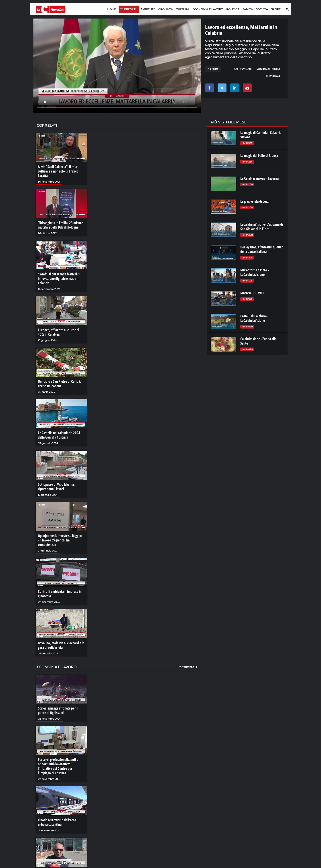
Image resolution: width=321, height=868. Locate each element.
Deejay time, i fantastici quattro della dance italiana (262, 249)
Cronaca (166, 9)
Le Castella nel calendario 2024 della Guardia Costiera (59, 435)
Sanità (248, 9)
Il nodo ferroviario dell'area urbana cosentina (57, 822)
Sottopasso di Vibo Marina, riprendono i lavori (56, 487)
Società (262, 9)
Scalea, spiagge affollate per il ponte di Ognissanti (58, 710)
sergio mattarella (268, 69)
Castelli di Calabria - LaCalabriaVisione (254, 318)
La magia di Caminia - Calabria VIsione (261, 135)
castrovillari (243, 69)
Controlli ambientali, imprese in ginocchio (60, 594)
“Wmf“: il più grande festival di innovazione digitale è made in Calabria (59, 279)
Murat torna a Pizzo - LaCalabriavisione (255, 272)
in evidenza (273, 76)
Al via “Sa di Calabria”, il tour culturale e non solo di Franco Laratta (58, 171)
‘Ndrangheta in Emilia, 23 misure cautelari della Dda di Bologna (60, 225)
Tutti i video (189, 667)
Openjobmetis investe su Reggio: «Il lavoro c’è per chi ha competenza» (60, 540)
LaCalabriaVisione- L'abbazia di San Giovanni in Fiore (262, 227)
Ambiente (148, 9)
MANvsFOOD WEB (252, 293)
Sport (276, 9)
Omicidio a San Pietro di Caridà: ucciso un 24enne (59, 384)
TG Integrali (129, 9)
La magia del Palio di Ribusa (259, 156)
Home (112, 9)
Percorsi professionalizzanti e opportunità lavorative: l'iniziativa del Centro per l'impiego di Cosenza (58, 766)
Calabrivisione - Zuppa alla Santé (258, 341)
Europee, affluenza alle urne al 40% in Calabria (59, 332)
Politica (233, 9)
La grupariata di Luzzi (255, 201)
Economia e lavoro (208, 9)
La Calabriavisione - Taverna (259, 178)
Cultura (183, 9)
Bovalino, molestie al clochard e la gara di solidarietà (61, 645)
